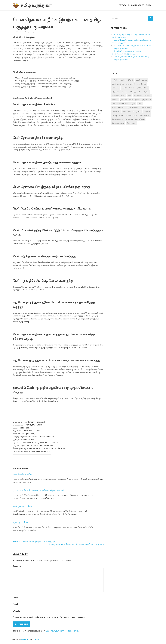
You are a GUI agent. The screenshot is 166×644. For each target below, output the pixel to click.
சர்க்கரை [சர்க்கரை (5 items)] (115, 96)
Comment (17, 566)
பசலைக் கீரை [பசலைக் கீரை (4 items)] (145, 107)
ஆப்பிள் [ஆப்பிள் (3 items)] (122, 80)
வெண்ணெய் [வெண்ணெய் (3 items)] (117, 119)
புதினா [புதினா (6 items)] (131, 111)
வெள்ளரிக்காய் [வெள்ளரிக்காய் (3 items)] (118, 123)
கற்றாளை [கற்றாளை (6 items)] (116, 92)
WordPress (25, 639)
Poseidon (36, 639)
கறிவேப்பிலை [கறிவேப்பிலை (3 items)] (142, 88)
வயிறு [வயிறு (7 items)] (122, 115)
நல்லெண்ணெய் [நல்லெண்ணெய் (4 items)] (119, 107)
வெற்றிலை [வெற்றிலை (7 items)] (140, 119)
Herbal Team (21, 32)
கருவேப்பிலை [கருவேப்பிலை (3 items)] (128, 88)
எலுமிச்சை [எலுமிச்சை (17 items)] (142, 84)
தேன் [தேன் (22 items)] (133, 103)
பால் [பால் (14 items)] (124, 111)
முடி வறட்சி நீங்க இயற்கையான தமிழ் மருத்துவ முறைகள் (39, 490)
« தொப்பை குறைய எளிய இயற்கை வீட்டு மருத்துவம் (35, 541)
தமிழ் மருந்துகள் (37, 5)
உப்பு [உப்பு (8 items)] (145, 80)
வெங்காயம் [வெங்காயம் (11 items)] (145, 115)
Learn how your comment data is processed (64, 631)
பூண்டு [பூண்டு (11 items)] (139, 111)
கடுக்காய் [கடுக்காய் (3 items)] (116, 88)
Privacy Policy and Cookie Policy (135, 5)
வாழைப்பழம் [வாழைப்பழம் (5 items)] (132, 115)
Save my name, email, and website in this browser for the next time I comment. (50, 617)
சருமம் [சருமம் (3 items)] (146, 92)
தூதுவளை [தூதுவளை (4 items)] (146, 100)
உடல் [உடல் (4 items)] (138, 80)
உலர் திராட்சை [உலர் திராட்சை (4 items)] (118, 84)
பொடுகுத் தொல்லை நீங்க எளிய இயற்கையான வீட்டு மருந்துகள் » (76, 544)
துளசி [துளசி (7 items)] (138, 100)
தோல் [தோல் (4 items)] (140, 103)
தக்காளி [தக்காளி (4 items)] (115, 100)
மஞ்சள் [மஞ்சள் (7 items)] (147, 111)
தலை (30, 32)
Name (16, 597)
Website (17, 611)
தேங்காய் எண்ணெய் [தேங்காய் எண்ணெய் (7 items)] (121, 103)
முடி (34, 32)
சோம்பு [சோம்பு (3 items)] (148, 96)
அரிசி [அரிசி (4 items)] (114, 80)
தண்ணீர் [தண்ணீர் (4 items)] (124, 100)
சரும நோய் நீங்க (20, 522)
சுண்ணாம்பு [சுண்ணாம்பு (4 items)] (138, 96)
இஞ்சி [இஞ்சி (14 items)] (131, 80)
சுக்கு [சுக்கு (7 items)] (130, 96)
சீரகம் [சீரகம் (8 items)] (123, 96)
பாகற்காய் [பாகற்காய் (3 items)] (116, 111)
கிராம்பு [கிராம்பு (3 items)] (125, 92)
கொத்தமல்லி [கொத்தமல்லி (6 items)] (136, 92)
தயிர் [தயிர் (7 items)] (131, 100)
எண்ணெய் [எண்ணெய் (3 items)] (131, 84)
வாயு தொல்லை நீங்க (22, 474)
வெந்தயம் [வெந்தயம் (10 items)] (129, 119)
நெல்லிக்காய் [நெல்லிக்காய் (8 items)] (133, 107)
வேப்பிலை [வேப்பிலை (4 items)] (131, 123)
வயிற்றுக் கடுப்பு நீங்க (23, 506)
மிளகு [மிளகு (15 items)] (114, 115)
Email (16, 604)
